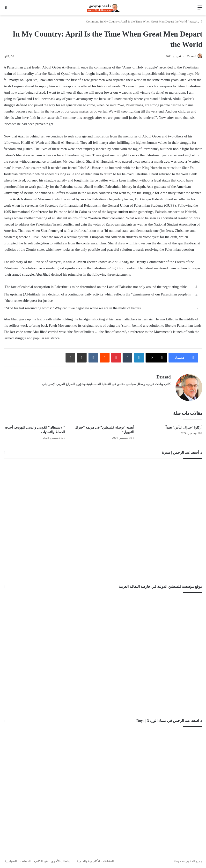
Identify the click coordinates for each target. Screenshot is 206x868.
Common (92, 21)
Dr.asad (189, 56)
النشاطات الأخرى (62, 859)
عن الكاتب (41, 859)
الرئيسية (196, 21)
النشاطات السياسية (18, 859)
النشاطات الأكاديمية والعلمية (96, 859)
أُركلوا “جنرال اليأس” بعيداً (184, 426)
